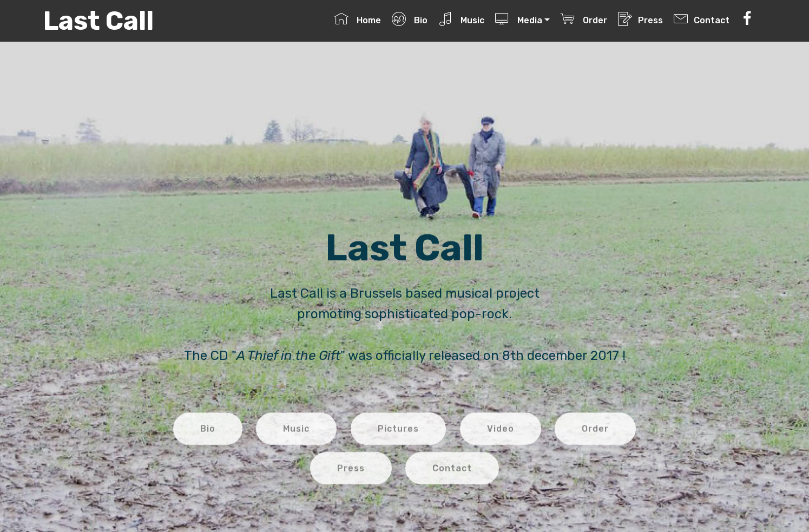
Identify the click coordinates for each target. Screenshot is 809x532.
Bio (409, 19)
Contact (701, 19)
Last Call (98, 21)
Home (357, 19)
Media (518, 19)
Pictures (398, 438)
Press (640, 19)
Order (584, 19)
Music (461, 19)
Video (501, 438)
